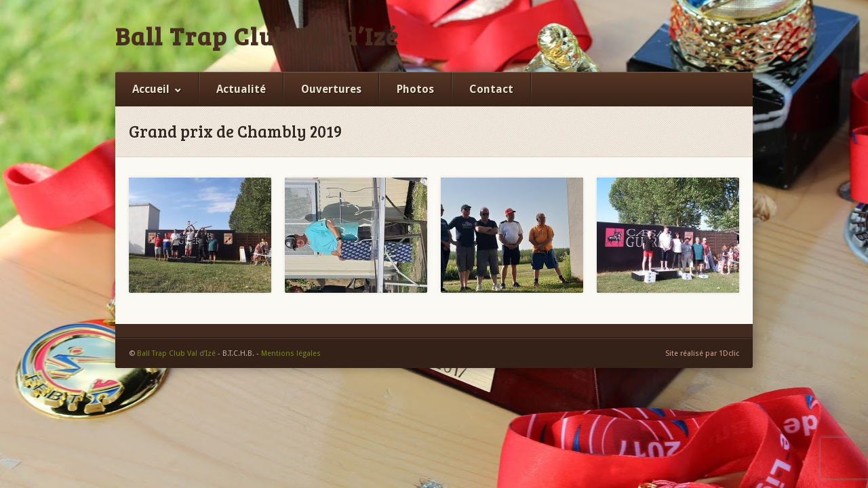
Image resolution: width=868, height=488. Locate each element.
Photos (415, 89)
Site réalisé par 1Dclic (702, 353)
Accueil (151, 89)
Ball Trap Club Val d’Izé (257, 36)
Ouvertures (331, 89)
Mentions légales (291, 353)
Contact (491, 89)
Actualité (241, 89)
